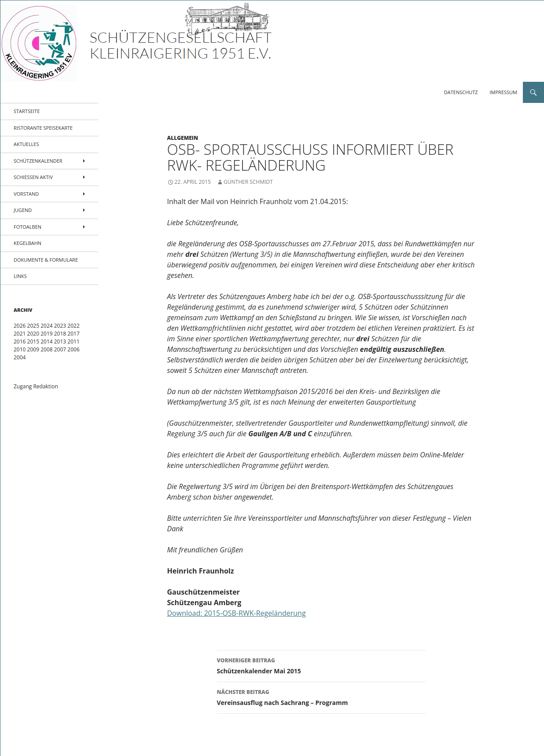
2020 (33, 334)
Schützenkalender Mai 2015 (321, 665)
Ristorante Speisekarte (43, 128)
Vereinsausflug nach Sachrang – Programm (321, 697)
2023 (60, 326)
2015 (33, 341)
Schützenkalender (38, 161)
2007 (60, 349)
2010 (20, 349)
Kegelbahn (28, 243)
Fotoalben (28, 227)
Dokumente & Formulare (46, 260)
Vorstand (26, 194)
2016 (20, 341)
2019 (46, 334)
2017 (73, 334)
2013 (60, 341)
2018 (60, 334)
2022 (73, 326)
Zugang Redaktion (36, 386)
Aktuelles (26, 144)
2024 (46, 326)
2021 (20, 334)
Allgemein (183, 138)
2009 (33, 349)
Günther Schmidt (248, 182)
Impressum (504, 92)
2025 (33, 326)
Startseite (27, 111)
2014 (46, 341)
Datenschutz (461, 92)
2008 (46, 349)
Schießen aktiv (33, 177)
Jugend (23, 210)
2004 (20, 357)
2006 (73, 349)
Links (20, 276)
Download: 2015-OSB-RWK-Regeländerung (237, 613)
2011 (73, 341)
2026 (20, 326)
